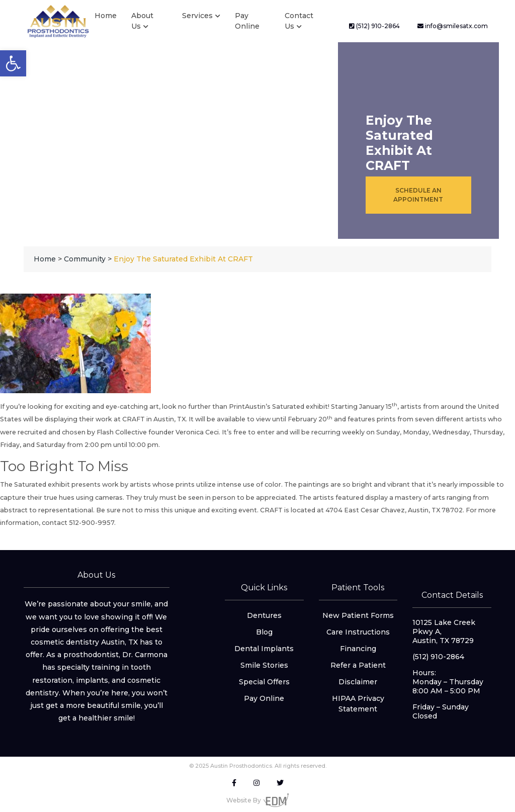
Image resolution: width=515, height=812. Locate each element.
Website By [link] (257, 800)
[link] (13, 63)
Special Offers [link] (264, 682)
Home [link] (106, 16)
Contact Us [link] (299, 21)
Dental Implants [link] (264, 649)
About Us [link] (142, 21)
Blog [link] (264, 632)
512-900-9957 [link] (92, 523)
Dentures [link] (264, 615)
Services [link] (197, 16)
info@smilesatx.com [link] (453, 26)
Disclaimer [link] (358, 682)
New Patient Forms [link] (358, 615)
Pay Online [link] (247, 21)
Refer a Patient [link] (358, 665)
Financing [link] (358, 649)
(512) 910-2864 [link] (374, 26)
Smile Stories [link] (264, 665)
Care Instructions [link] (358, 632)
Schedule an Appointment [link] (418, 195)
